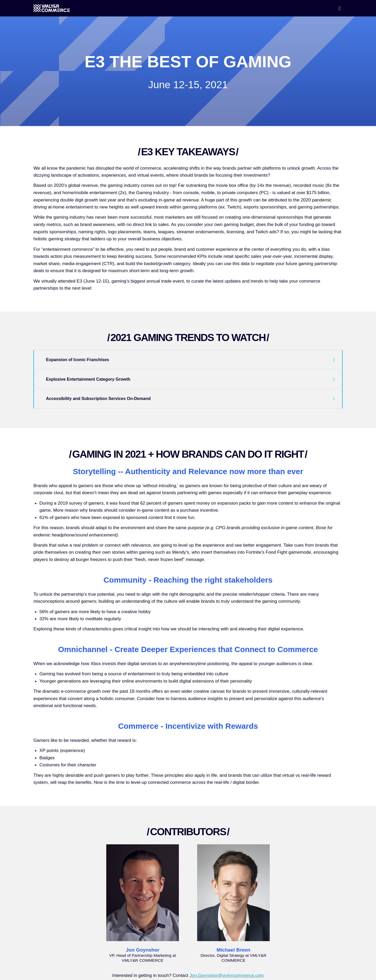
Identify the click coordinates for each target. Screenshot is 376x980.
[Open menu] (340, 8)
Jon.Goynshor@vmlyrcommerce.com (227, 975)
